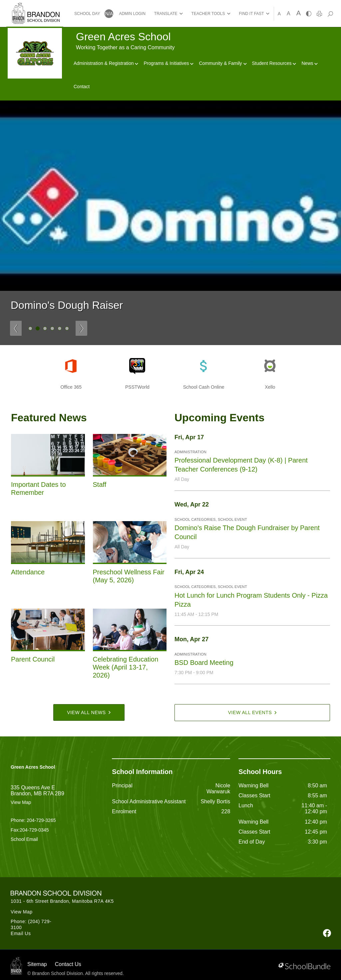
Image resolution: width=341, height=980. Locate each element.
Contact (82, 87)
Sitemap (37, 964)
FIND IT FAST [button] (252, 14)
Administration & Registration (106, 63)
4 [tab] (52, 328)
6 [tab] (67, 328)
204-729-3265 (41, 820)
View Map (21, 802)
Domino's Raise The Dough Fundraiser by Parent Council (247, 532)
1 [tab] (30, 328)
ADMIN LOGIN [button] (132, 14)
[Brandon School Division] (36, 6)
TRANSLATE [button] (166, 14)
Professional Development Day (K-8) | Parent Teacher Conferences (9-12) (241, 465)
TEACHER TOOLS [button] (208, 14)
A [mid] (289, 13)
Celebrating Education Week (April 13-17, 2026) (126, 667)
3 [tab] (45, 328)
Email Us (21, 933)
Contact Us (68, 964)
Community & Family (223, 63)
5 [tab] (60, 328)
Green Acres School (33, 767)
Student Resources (274, 63)
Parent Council (33, 659)
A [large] (299, 13)
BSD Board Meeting (204, 663)
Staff (100, 485)
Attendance (28, 572)
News (310, 63)
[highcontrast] (309, 14)
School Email (24, 839)
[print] (319, 14)
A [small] (279, 14)
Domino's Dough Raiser (67, 305)
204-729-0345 (34, 830)
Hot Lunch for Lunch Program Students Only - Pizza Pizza (251, 600)
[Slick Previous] (16, 328)
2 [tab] (38, 328)
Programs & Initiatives (169, 63)
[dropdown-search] (330, 14)
